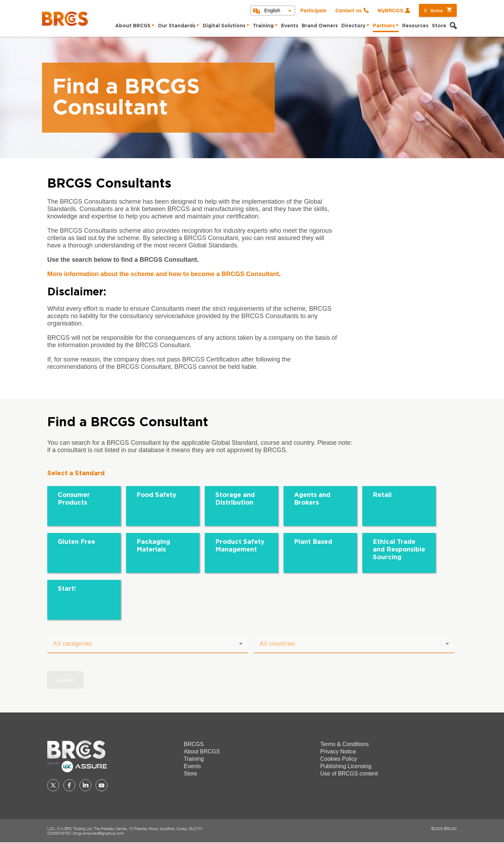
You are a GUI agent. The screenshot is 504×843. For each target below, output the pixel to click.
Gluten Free (76, 542)
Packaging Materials (153, 546)
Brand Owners (320, 26)
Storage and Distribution (235, 499)
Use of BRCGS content (349, 774)
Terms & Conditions (345, 744)
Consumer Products (74, 499)
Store (439, 26)
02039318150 (59, 833)
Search (65, 680)
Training (263, 26)
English (272, 10)
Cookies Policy (339, 759)
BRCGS (194, 744)
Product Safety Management (240, 546)
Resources (415, 26)
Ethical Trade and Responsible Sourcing (399, 550)
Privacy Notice (338, 752)
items (433, 10)
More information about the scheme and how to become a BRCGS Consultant (163, 274)
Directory (353, 26)
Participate (313, 10)
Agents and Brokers (312, 499)
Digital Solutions (224, 26)
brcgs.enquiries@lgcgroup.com (99, 833)
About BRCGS (133, 26)
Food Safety (156, 495)
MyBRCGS (390, 10)
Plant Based (313, 542)
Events (290, 26)
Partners (384, 26)
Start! (67, 589)
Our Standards (177, 26)
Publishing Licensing (346, 767)
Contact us (349, 10)
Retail (382, 495)
